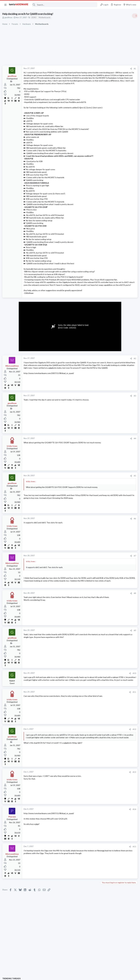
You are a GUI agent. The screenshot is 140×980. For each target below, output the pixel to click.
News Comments (108, 218)
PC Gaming (106, 178)
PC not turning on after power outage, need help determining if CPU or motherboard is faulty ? (118, 227)
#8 (91, 623)
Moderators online (106, 390)
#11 (90, 725)
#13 (90, 805)
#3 (91, 420)
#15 (90, 880)
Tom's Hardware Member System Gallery (118, 155)
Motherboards (45, 17)
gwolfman (9, 17)
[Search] (65, 5)
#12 (90, 763)
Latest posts (103, 286)
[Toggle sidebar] (134, 16)
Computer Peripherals (110, 327)
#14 (90, 843)
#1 (91, 69)
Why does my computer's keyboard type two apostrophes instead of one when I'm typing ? (118, 362)
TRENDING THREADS (105, 149)
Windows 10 (106, 370)
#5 (91, 500)
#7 (91, 580)
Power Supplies (107, 197)
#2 (91, 383)
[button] (5, 5)
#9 (91, 660)
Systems (105, 163)
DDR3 (34, 17)
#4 (91, 463)
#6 (91, 543)
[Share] (87, 69)
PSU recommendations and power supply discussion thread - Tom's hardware (118, 187)
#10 (90, 703)
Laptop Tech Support (110, 340)
